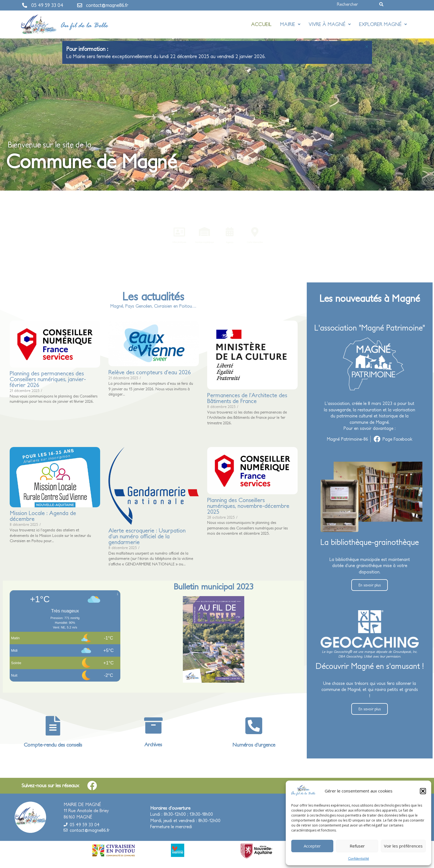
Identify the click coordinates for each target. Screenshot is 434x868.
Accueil (261, 24)
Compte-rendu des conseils (53, 745)
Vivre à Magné (330, 24)
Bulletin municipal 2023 (214, 586)
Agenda (231, 243)
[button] (423, 791)
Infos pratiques (175, 243)
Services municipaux (203, 243)
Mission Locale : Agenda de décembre (43, 516)
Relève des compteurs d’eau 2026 (149, 372)
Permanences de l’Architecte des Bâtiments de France (247, 398)
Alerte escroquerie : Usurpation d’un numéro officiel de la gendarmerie (147, 536)
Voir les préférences (403, 846)
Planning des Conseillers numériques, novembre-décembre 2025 (248, 506)
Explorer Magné (383, 24)
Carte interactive (259, 243)
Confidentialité (358, 858)
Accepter (312, 846)
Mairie (290, 24)
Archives (153, 744)
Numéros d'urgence (254, 745)
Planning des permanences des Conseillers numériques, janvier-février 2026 (48, 379)
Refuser (357, 846)
